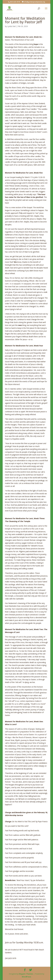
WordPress (26, 977)
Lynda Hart (12, 26)
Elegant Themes (26, 974)
